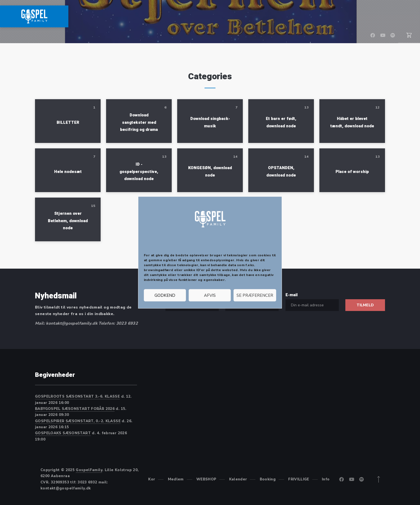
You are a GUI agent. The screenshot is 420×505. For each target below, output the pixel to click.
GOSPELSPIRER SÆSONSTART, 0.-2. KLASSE (78, 421)
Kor (209, 16)
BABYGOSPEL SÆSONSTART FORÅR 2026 (75, 409)
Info (408, 16)
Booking (343, 16)
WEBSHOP (270, 16)
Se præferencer (255, 295)
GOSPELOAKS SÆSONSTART (63, 433)
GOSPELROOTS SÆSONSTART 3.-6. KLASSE (77, 397)
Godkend (165, 295)
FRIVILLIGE (378, 16)
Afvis (210, 295)
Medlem (236, 16)
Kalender (307, 16)
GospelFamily (89, 470)
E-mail (291, 295)
